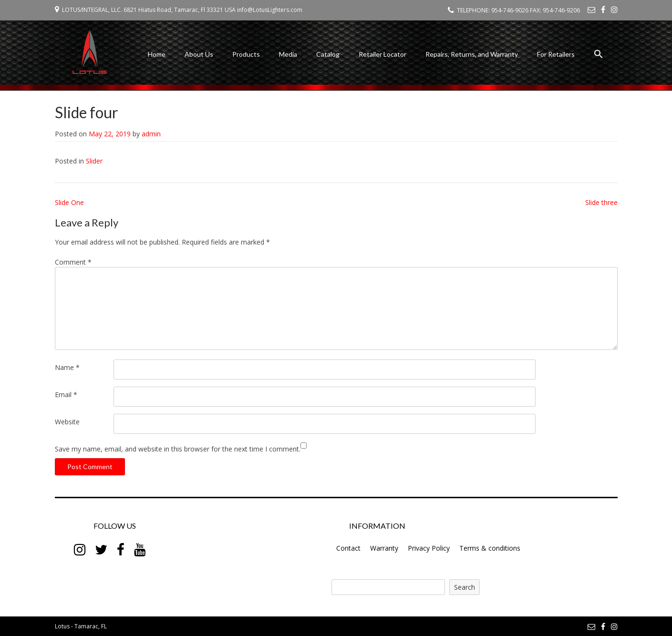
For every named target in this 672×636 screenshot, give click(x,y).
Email (66, 395)
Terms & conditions (490, 548)
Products (246, 54)
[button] (599, 56)
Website (67, 422)
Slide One (69, 202)
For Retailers (556, 54)
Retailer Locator (383, 54)
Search (465, 587)
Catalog (328, 54)
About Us (199, 54)
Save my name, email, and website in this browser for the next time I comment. (178, 449)
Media (288, 54)
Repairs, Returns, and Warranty (472, 54)
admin (151, 134)
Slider (94, 161)
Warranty (384, 548)
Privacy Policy (429, 548)
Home (157, 54)
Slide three (601, 202)
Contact (348, 548)
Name (67, 367)
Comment (73, 262)
